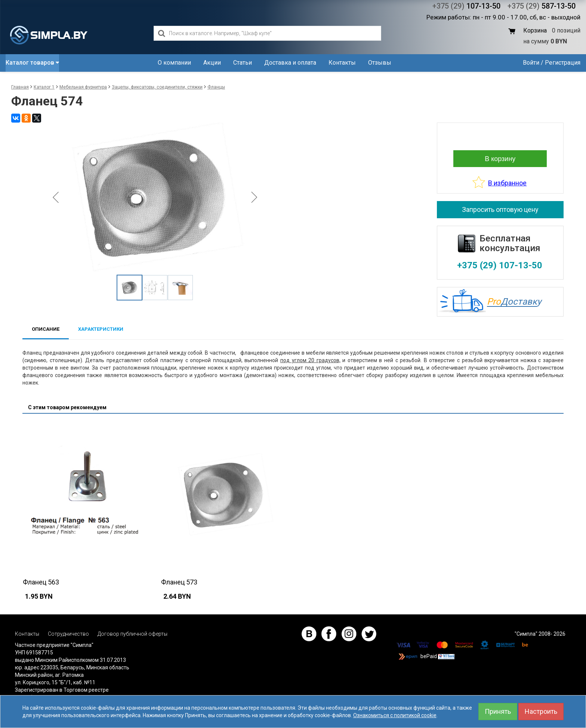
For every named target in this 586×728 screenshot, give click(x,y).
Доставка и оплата (290, 63)
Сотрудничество (68, 634)
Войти (531, 63)
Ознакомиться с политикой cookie (395, 715)
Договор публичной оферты (132, 634)
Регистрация (563, 63)
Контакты (342, 63)
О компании (174, 63)
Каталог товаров (32, 63)
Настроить (541, 711)
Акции (212, 63)
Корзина (535, 30)
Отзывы (380, 63)
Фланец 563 (41, 582)
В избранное (507, 183)
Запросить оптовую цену (500, 209)
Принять (498, 711)
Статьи (243, 63)
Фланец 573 (179, 582)
